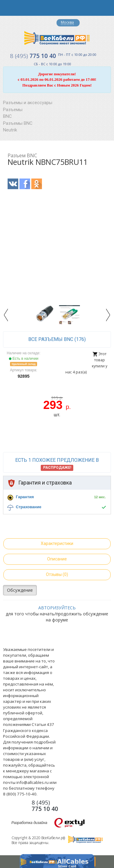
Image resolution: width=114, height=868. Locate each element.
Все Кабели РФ (57, 38)
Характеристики (57, 543)
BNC (7, 116)
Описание (57, 559)
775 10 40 (33, 56)
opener (8, 8)
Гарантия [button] (25, 497)
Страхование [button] (29, 507)
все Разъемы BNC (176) (57, 339)
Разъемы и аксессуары (28, 103)
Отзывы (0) (57, 574)
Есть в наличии (24, 359)
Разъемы (13, 110)
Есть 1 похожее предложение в (57, 464)
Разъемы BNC (18, 123)
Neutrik (10, 130)
